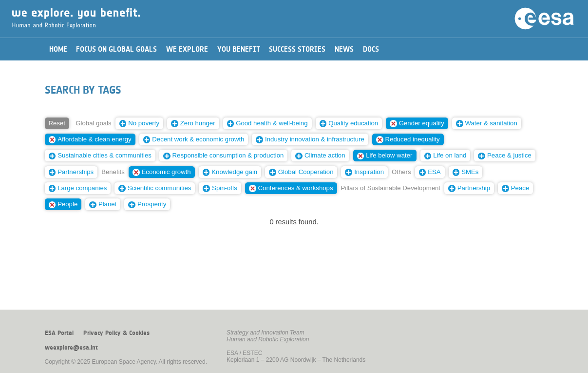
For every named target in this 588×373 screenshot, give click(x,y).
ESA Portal (59, 333)
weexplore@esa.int (71, 348)
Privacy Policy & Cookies (116, 333)
